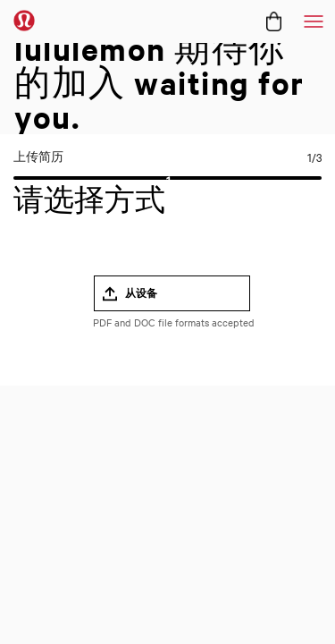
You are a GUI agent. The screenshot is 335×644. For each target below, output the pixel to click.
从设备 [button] (141, 293)
